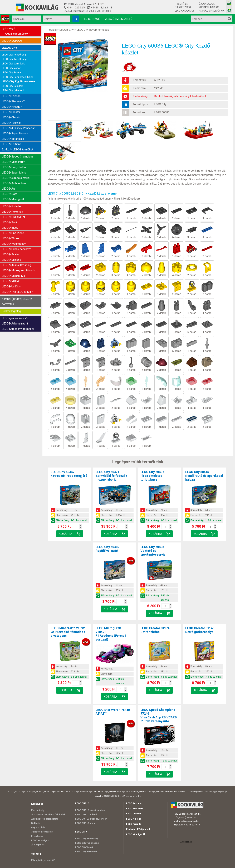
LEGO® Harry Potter (14, 167)
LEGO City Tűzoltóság (14, 59)
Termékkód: (140, 112)
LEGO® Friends (11, 96)
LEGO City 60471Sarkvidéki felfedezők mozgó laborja (111, 476)
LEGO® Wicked (11, 238)
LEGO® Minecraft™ (13, 162)
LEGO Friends (134, 824)
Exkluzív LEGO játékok (138, 829)
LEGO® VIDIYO (11, 281)
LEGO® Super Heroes (15, 133)
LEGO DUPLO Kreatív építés (90, 810)
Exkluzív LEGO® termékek (18, 149)
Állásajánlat (38, 845)
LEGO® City (9, 48)
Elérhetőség (183, 7)
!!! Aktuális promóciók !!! (17, 34)
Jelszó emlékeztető (119, 19)
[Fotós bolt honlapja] (229, 10)
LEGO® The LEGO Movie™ (18, 292)
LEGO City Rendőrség (14, 55)
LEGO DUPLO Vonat (86, 823)
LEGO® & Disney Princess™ (19, 128)
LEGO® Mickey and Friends (18, 270)
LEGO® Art (8, 189)
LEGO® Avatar (10, 254)
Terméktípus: (141, 104)
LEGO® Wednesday (14, 244)
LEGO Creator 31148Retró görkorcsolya (200, 630)
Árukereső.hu (186, 842)
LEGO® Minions (11, 260)
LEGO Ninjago (134, 819)
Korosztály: (140, 80)
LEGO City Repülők (12, 86)
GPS (101, 4)
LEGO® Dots (9, 194)
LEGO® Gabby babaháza (16, 249)
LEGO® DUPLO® (12, 41)
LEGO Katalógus (185, 11)
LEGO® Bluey (10, 228)
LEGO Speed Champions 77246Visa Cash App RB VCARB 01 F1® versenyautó (159, 715)
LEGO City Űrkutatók (13, 90)
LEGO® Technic (11, 123)
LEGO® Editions (11, 144)
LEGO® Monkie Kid (13, 276)
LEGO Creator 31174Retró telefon (155, 630)
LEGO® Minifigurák (13, 199)
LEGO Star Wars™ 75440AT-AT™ (113, 712)
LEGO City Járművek (13, 64)
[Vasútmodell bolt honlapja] (229, 4)
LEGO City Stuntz (11, 73)
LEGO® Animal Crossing (16, 265)
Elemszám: (139, 88)
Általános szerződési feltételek (48, 814)
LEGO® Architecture (14, 183)
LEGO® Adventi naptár (15, 324)
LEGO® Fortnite (11, 206)
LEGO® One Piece (13, 233)
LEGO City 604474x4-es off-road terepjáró (69, 474)
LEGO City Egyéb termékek (18, 82)
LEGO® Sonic (10, 222)
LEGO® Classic (11, 117)
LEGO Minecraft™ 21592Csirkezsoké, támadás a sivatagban (68, 632)
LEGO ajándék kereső (15, 318)
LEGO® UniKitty (11, 286)
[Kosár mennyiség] (76, 527)
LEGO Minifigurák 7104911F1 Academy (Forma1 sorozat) (111, 634)
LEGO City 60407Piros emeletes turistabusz (152, 476)
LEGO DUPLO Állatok (86, 814)
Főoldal (52, 30)
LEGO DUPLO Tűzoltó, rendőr (91, 819)
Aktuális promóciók (212, 11)
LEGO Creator (134, 814)
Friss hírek (181, 4)
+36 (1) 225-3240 (76, 8)
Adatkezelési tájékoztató (45, 819)
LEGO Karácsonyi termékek (18, 329)
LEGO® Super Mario (14, 173)
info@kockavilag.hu (189, 821)
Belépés (36, 823)
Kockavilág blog (209, 7)
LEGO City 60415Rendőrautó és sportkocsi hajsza (204, 476)
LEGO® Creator (11, 112)
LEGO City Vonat (11, 68)
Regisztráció (92, 19)
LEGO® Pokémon (12, 212)
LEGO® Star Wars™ (13, 101)
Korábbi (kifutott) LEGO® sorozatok (17, 301)
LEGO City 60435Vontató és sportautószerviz (153, 551)
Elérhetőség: (140, 96)
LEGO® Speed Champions (18, 157)
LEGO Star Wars (135, 808)
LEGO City (160, 104)
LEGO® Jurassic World (16, 178)
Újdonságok (207, 4)
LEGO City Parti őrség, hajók (18, 77)
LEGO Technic (134, 803)
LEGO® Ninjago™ (12, 107)
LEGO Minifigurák (136, 834)
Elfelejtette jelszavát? (43, 860)
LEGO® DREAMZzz (14, 217)
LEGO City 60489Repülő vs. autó (107, 549)
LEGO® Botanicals (13, 139)
